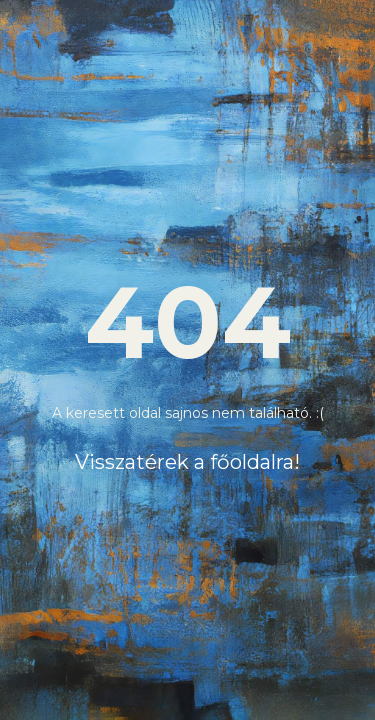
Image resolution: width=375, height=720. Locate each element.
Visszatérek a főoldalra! (187, 462)
